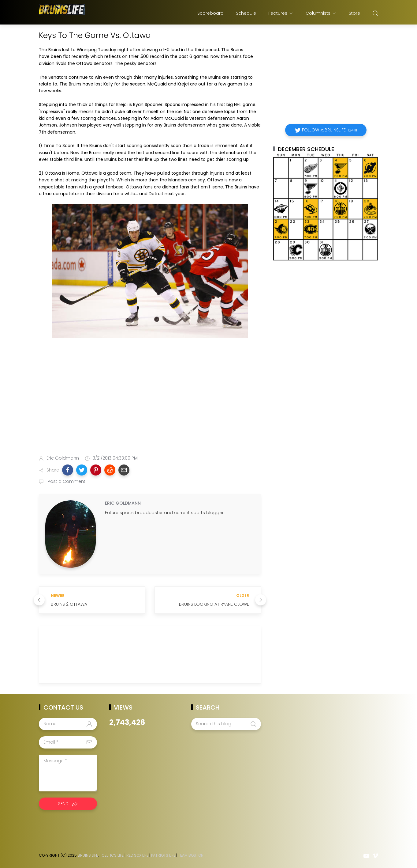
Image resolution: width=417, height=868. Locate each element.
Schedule (246, 13)
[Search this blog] (226, 724)
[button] (68, 470)
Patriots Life (163, 855)
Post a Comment (66, 481)
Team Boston (191, 855)
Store (354, 13)
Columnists (321, 13)
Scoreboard (210, 13)
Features (281, 13)
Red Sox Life (137, 855)
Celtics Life (113, 855)
